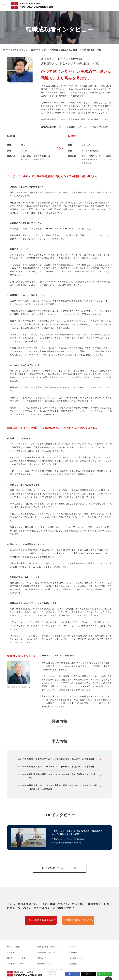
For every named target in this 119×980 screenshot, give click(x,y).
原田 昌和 (70, 656)
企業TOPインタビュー (47, 952)
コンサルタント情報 (15, 964)
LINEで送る (106, 974)
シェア (74, 974)
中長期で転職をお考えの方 (78, 920)
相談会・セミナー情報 (16, 958)
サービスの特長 (14, 947)
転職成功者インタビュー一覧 (60, 868)
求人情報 (11, 952)
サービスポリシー (77, 958)
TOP (5, 50)
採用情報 (73, 964)
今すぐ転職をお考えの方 (41, 920)
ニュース (73, 947)
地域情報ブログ (44, 964)
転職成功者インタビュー (19, 50)
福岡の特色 (42, 958)
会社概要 (73, 952)
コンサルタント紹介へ (18, 687)
